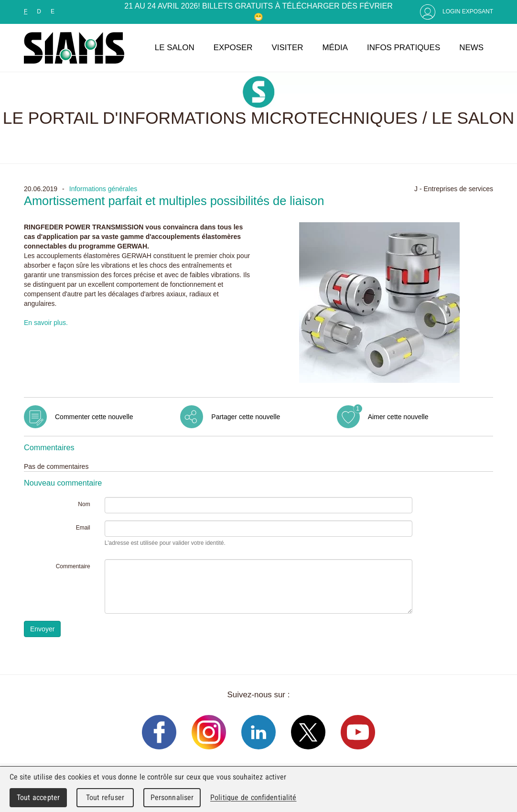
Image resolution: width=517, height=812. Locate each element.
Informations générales (103, 189)
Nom (84, 504)
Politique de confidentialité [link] (253, 797)
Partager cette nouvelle (246, 417)
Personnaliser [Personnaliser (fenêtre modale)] (172, 797)
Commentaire (73, 566)
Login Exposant (468, 11)
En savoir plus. (46, 323)
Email (83, 528)
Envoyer (42, 629)
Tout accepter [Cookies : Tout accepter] (38, 797)
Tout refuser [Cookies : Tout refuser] (105, 797)
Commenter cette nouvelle (94, 417)
